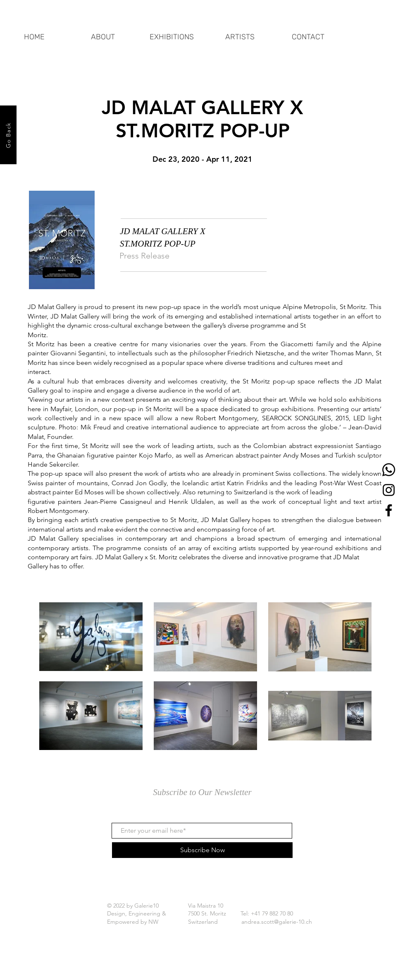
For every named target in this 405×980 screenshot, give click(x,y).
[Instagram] (389, 490)
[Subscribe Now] (202, 850)
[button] (172, 33)
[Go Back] (8, 135)
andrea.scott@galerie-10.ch (277, 922)
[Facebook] (389, 510)
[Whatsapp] (389, 470)
